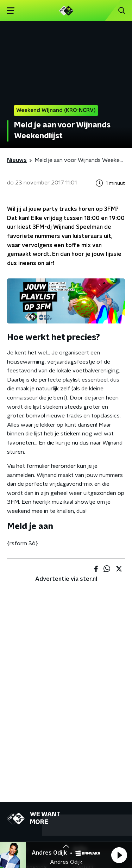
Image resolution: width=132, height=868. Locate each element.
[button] (119, 855)
